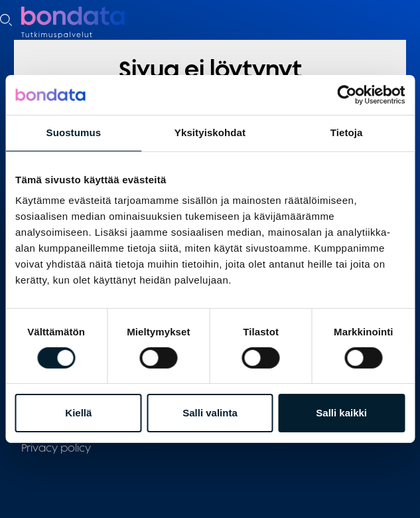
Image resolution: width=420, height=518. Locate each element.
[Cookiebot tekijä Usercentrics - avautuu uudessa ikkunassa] (347, 95)
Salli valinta (210, 413)
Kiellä (78, 413)
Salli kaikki (341, 413)
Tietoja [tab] (347, 132)
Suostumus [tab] (74, 132)
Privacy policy (56, 448)
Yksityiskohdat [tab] (210, 132)
